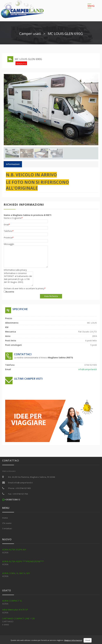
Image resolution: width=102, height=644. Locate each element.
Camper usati (30, 34)
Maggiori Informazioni (73, 640)
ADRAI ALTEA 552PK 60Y (14, 550)
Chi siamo (7, 523)
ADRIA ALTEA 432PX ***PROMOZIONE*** (23, 561)
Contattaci (7, 528)
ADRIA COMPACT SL (12, 601)
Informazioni (13, 164)
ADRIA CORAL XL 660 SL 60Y (16, 573)
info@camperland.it (23, 483)
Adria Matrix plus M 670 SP (15, 610)
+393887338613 (11, 500)
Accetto (10, 292)
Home (5, 518)
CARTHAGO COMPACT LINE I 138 (18, 618)
